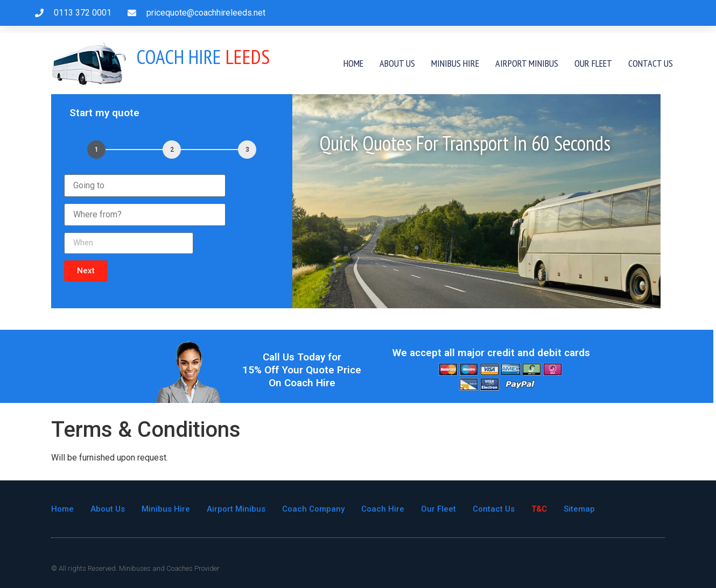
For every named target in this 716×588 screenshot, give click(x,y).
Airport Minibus (527, 63)
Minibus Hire (455, 63)
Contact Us (651, 63)
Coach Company (313, 509)
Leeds (203, 56)
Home (353, 63)
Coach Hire (383, 509)
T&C (539, 509)
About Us (397, 63)
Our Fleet (593, 63)
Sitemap (579, 509)
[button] (86, 271)
